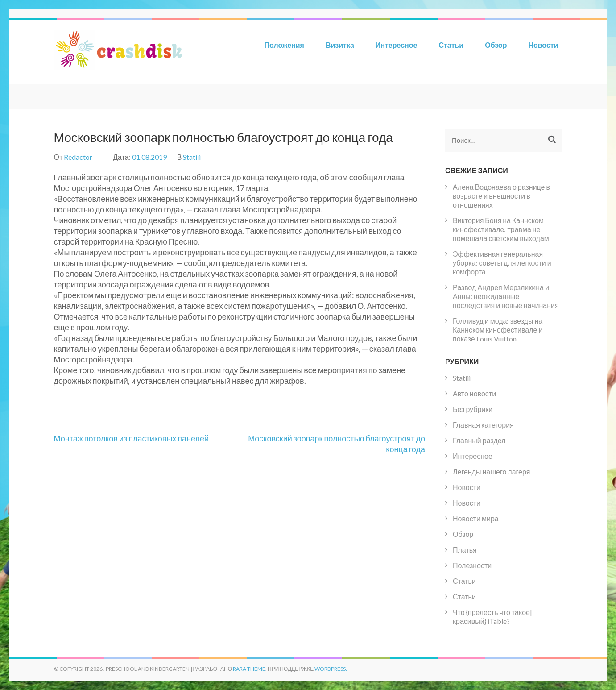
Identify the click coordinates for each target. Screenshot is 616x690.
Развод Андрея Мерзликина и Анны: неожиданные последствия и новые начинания (506, 296)
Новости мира (476, 518)
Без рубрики (473, 409)
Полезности (472, 565)
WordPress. (331, 669)
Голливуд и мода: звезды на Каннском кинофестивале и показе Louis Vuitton (498, 330)
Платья (465, 550)
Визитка (340, 45)
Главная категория (483, 425)
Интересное (397, 45)
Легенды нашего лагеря (491, 472)
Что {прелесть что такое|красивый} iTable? (492, 617)
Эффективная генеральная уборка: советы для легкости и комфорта (502, 263)
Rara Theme (249, 669)
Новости (543, 45)
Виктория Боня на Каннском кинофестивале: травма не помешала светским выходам (501, 229)
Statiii (192, 157)
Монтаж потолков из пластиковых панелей (132, 438)
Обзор (496, 45)
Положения (284, 45)
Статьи (451, 45)
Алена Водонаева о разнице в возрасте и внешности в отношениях (501, 196)
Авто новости (474, 393)
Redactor (78, 157)
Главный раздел (479, 440)
